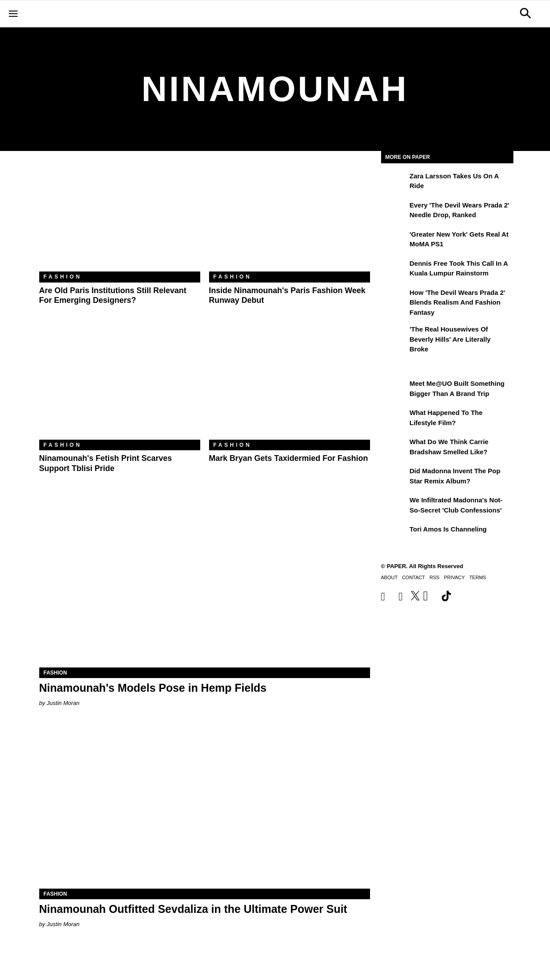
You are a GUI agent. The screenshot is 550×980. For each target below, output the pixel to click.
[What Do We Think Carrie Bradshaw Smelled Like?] (394, 448)
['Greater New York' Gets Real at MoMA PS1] (394, 241)
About (389, 577)
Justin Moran (63, 703)
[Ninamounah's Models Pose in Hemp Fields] (205, 585)
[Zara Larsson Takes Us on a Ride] (394, 182)
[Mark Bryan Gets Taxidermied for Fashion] (290, 386)
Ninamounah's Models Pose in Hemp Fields (153, 688)
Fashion (63, 277)
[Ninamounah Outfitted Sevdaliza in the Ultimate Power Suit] (205, 806)
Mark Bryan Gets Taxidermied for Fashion (289, 458)
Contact (413, 577)
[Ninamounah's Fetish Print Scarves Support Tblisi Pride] (120, 386)
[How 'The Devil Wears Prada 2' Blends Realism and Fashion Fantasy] (394, 299)
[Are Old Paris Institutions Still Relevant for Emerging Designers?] (120, 218)
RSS (435, 577)
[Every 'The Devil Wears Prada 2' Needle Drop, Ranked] (394, 211)
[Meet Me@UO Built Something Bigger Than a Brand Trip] (394, 390)
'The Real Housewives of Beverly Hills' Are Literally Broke (450, 339)
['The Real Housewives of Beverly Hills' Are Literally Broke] (394, 335)
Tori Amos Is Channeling (448, 529)
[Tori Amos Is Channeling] (394, 535)
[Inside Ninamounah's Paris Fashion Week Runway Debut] (290, 218)
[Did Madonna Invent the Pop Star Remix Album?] (394, 477)
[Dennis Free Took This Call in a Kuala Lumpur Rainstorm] (394, 270)
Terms (478, 577)
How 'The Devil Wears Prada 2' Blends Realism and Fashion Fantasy (458, 302)
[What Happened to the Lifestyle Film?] (394, 419)
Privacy (454, 577)
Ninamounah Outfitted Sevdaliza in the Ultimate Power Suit (193, 909)
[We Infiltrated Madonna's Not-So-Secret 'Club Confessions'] (394, 506)
